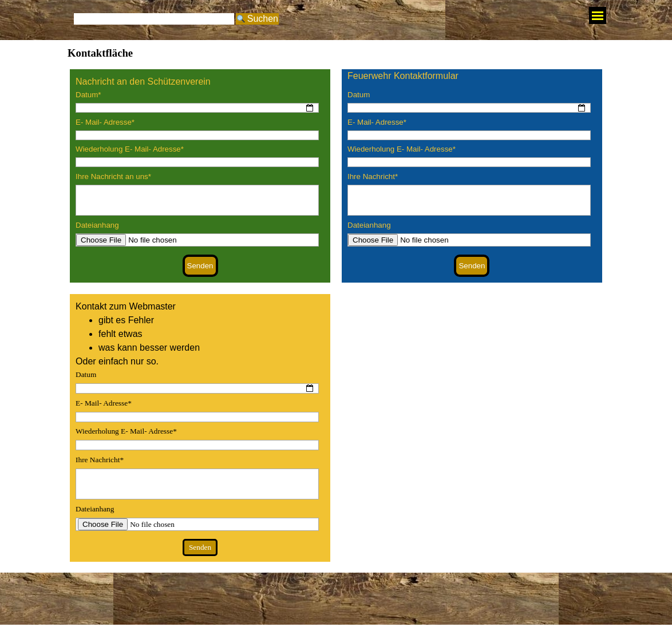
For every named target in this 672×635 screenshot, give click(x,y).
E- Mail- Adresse (105, 122)
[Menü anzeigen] (598, 15)
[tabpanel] (200, 82)
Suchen (263, 19)
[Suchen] (154, 19)
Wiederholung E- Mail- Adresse (130, 149)
